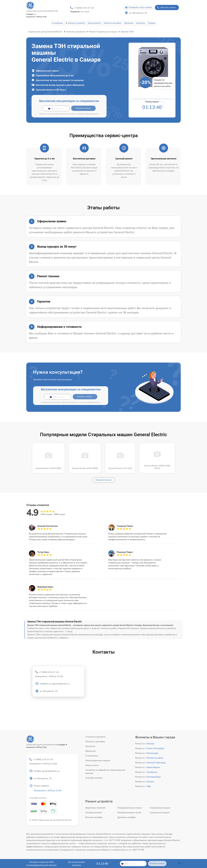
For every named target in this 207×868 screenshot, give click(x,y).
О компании (57, 23)
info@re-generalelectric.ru (44, 771)
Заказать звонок (166, 7)
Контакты (141, 23)
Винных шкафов (94, 817)
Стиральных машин (160, 808)
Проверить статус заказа (138, 7)
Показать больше (103, 480)
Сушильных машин (160, 812)
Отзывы (152, 23)
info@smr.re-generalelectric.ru (52, 684)
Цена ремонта (94, 23)
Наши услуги (92, 765)
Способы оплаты (94, 778)
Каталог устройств (76, 23)
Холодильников (94, 812)
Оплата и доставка (113, 23)
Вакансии (129, 23)
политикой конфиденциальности (88, 114)
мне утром (80, 12)
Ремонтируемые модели (98, 760)
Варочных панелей (95, 808)
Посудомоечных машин (130, 808)
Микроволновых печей (129, 812)
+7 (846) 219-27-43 (84, 8)
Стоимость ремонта (95, 737)
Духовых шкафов (127, 817)
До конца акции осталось (77, 864)
